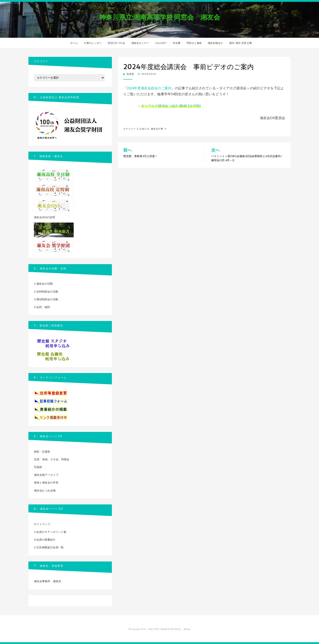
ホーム (74, 43)
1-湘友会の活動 (43, 284)
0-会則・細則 (42, 307)
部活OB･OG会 (116, 43)
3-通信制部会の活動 (46, 299)
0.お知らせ (143, 129)
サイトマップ (42, 524)
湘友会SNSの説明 (44, 217)
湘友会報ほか (215, 43)
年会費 (177, 43)
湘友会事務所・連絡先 (48, 581)
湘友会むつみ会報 (45, 490)
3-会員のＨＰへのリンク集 (50, 532)
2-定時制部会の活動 (46, 292)
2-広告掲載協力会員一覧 (49, 547)
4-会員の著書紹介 (45, 540)
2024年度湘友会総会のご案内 (149, 88)
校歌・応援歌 (42, 452)
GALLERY (161, 43)
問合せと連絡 (194, 43)
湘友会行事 (157, 129)
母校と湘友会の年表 (46, 482)
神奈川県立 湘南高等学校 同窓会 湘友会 (160, 17)
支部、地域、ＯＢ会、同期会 (52, 459)
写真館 (38, 467)
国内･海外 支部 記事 (241, 43)
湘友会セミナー (140, 43)
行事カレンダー (93, 43)
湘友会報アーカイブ (46, 475)
